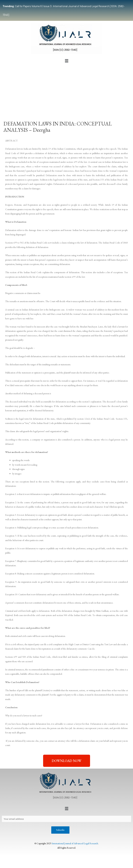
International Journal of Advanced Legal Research (75, 843)
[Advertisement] (66, 90)
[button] (66, 61)
